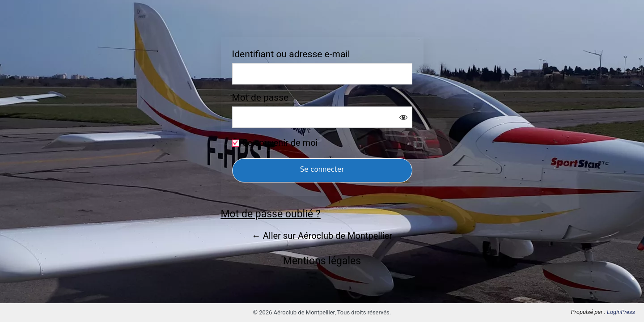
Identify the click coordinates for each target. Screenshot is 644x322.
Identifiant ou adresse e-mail (291, 54)
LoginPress (621, 312)
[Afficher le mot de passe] (403, 117)
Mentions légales (322, 261)
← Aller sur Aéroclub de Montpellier (322, 236)
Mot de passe (261, 98)
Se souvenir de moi (280, 143)
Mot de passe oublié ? (271, 214)
